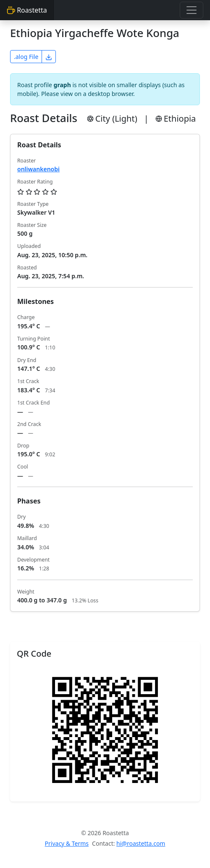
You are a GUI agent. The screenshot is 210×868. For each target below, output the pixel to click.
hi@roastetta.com (141, 843)
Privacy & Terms (67, 843)
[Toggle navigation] (192, 10)
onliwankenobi (38, 169)
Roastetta (27, 10)
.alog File (26, 57)
